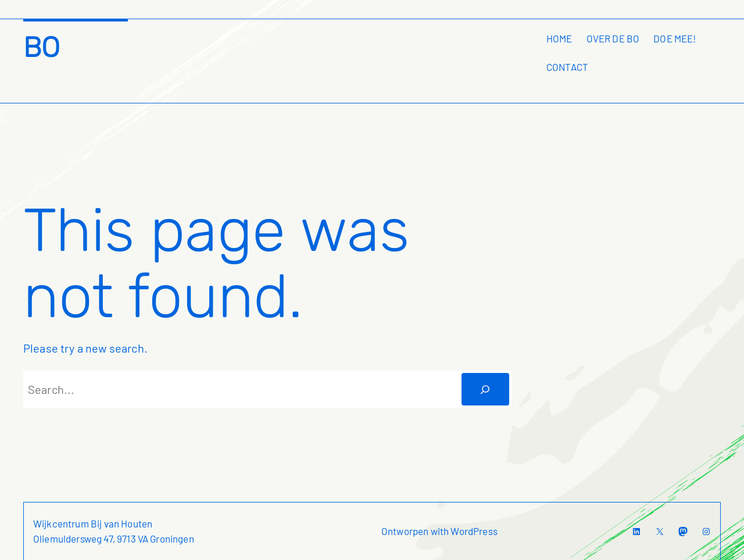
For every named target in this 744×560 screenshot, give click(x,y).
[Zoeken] (485, 389)
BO (42, 47)
